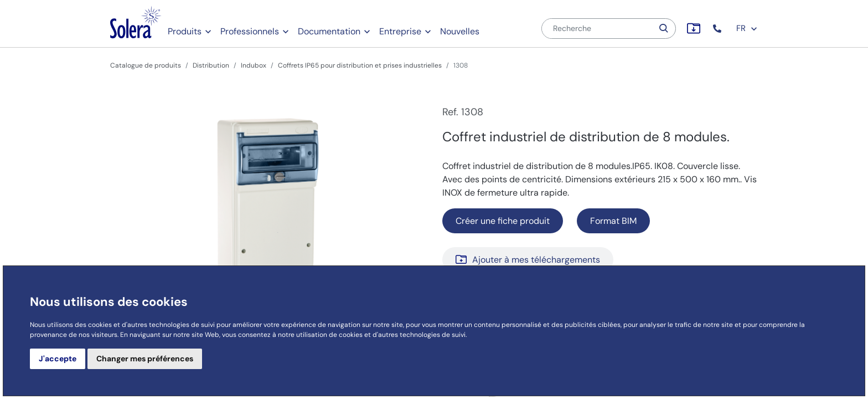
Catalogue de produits (146, 65)
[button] (718, 29)
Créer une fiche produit (503, 221)
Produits (185, 31)
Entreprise (400, 31)
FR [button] (747, 28)
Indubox (254, 65)
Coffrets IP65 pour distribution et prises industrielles (360, 65)
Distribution (211, 65)
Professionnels (250, 31)
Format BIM (613, 221)
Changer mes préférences (145, 359)
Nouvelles (460, 31)
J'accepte (58, 359)
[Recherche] (597, 29)
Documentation (329, 31)
